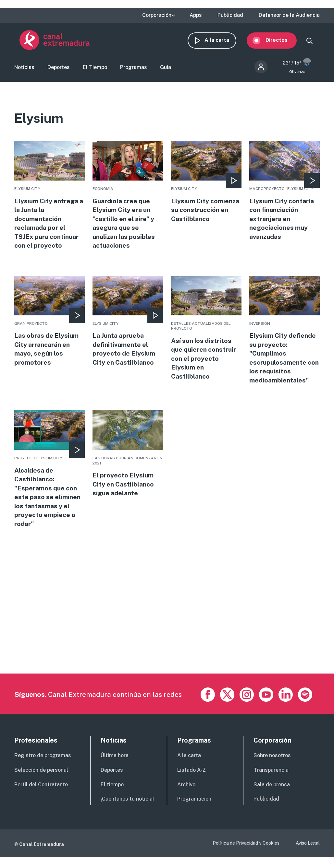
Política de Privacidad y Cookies (246, 850)
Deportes (59, 69)
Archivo (186, 791)
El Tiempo (95, 69)
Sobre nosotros (272, 762)
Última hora (115, 762)
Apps (196, 15)
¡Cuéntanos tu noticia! (127, 805)
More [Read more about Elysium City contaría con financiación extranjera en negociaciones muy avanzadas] (285, 194)
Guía (166, 69)
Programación (194, 805)
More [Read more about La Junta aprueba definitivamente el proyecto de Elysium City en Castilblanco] (128, 326)
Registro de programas (43, 762)
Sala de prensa (272, 791)
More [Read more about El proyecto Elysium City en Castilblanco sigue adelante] (128, 459)
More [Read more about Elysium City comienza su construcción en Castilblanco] (206, 185)
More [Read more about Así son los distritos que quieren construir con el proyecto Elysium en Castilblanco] (206, 333)
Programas (134, 69)
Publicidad (230, 15)
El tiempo (112, 791)
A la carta (222, 41)
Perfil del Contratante (41, 791)
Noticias (24, 69)
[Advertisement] (166, 635)
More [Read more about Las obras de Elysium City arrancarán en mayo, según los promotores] (49, 326)
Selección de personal (41, 776)
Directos (282, 41)
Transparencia (271, 776)
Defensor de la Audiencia (289, 15)
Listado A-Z (192, 776)
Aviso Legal (308, 850)
